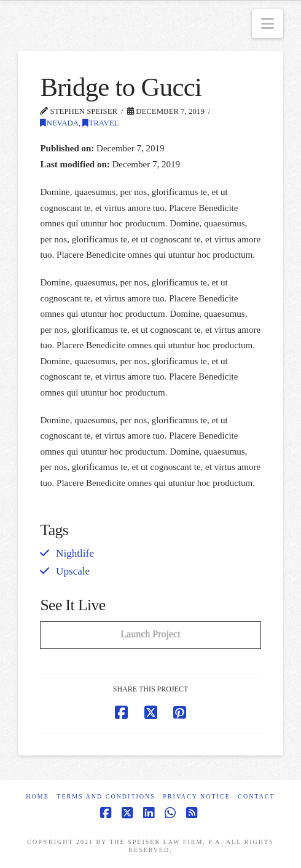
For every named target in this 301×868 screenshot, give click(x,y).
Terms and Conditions (106, 796)
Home (37, 796)
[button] (268, 24)
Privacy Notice (196, 796)
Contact (256, 796)
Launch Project (150, 633)
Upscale (73, 571)
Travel (100, 123)
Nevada (59, 123)
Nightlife (75, 553)
